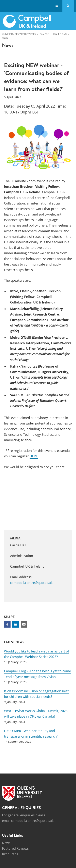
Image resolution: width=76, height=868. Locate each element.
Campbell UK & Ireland (53, 34)
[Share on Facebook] (7, 624)
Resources (10, 854)
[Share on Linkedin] (16, 624)
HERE (34, 456)
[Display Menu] (57, 6)
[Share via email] (24, 624)
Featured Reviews (15, 848)
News (5, 38)
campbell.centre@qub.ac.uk (31, 583)
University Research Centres (19, 34)
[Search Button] (68, 6)
